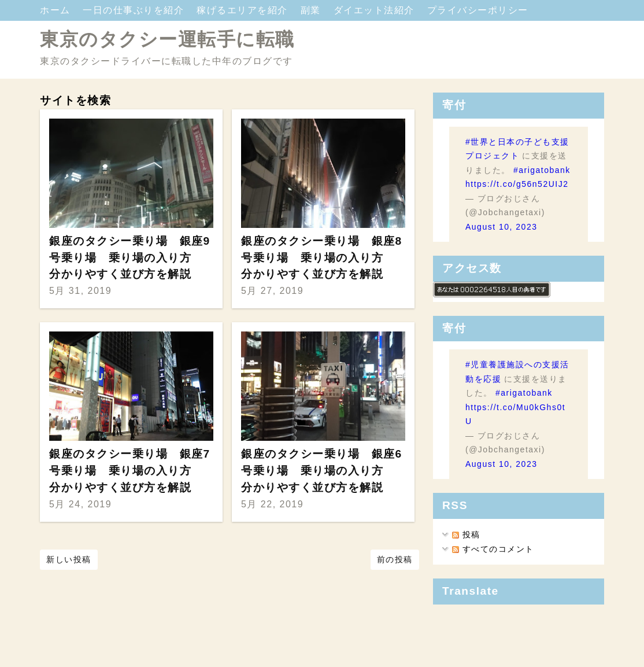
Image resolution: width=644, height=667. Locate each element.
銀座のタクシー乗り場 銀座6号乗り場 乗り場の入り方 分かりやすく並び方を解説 (322, 471)
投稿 (466, 535)
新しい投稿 (69, 559)
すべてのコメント (493, 549)
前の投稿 (395, 559)
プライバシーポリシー (478, 10)
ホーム (57, 10)
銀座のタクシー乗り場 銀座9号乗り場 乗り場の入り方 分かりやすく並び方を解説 (130, 258)
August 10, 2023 (501, 227)
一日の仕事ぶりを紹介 (135, 10)
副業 (312, 10)
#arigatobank (542, 170)
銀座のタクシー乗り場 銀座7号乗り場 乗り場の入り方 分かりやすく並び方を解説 (130, 471)
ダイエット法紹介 (376, 10)
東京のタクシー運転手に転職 (167, 39)
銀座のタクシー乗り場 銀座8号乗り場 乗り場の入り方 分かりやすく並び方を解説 (322, 258)
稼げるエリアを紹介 (244, 10)
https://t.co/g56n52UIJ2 (517, 184)
